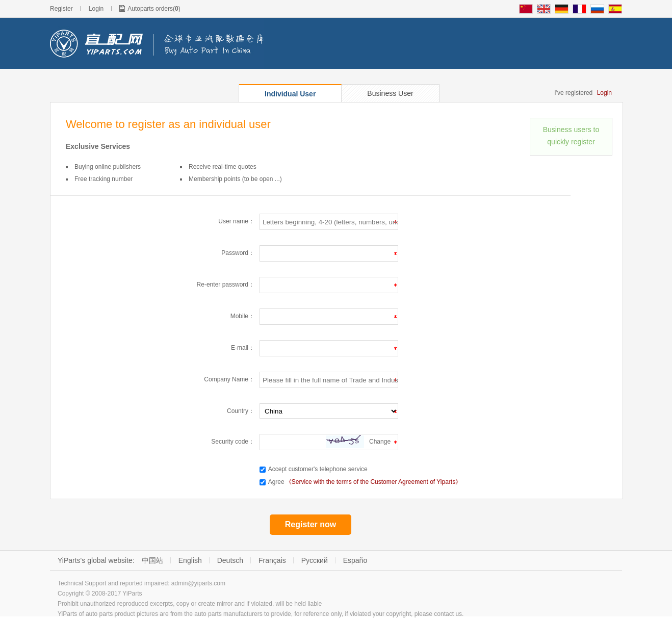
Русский (315, 560)
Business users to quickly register (571, 136)
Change (380, 442)
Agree (276, 482)
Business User (390, 93)
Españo (355, 560)
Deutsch (230, 560)
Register (61, 9)
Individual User (290, 94)
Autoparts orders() (154, 9)
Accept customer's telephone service (318, 469)
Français (272, 560)
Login (96, 9)
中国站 (152, 560)
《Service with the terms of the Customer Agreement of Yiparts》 (373, 482)
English (190, 560)
